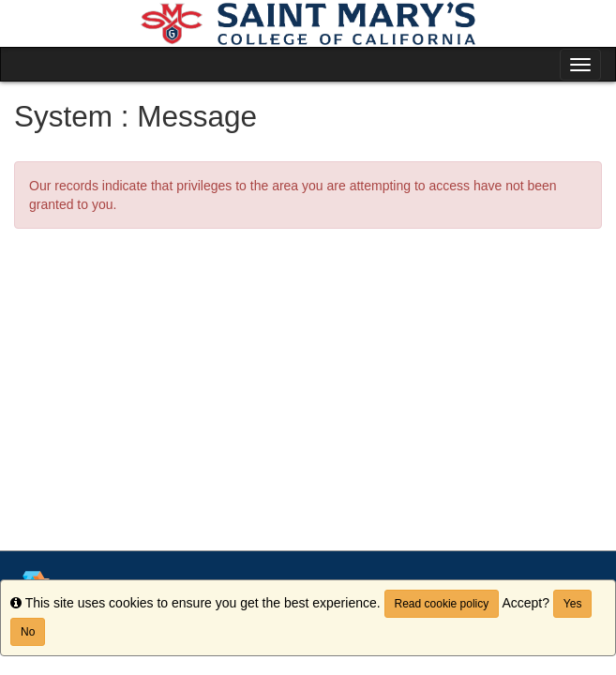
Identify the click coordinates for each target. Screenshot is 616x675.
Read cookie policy (442, 604)
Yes (573, 604)
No (28, 632)
